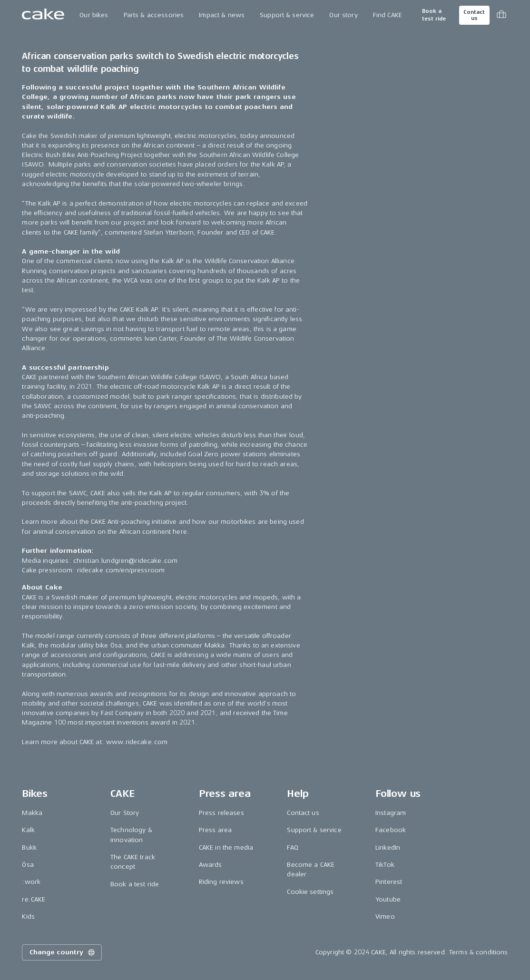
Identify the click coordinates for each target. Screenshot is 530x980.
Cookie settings (310, 892)
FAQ (292, 848)
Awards (211, 865)
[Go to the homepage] (43, 15)
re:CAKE (34, 899)
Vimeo (385, 916)
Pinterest (389, 882)
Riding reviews (221, 882)
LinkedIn (388, 848)
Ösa (28, 865)
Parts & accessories (154, 15)
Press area (215, 830)
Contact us (474, 15)
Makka (32, 813)
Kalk (28, 830)
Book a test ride (434, 15)
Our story (343, 15)
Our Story (125, 813)
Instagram (391, 813)
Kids (28, 916)
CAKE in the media (226, 848)
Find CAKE (388, 15)
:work (31, 882)
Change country (63, 952)
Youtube (388, 899)
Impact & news (222, 15)
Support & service (287, 15)
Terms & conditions (479, 952)
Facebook (391, 830)
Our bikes (94, 15)
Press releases (221, 813)
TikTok (385, 865)
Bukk (29, 848)
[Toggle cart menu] (501, 15)
